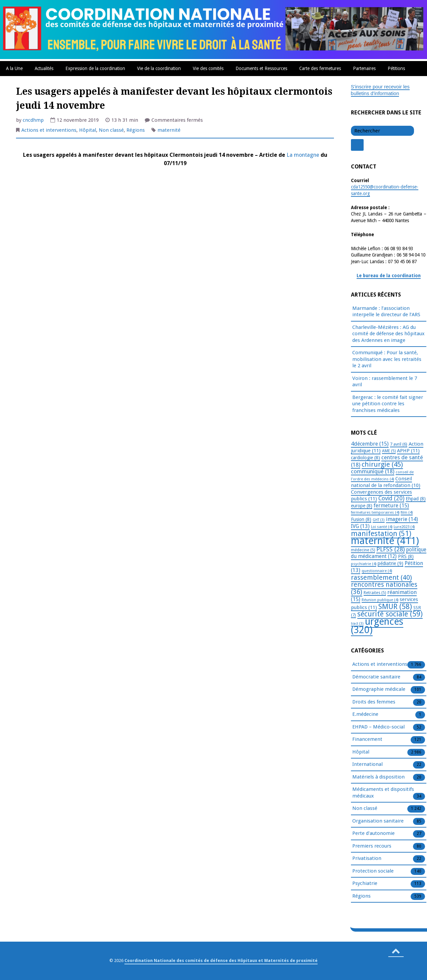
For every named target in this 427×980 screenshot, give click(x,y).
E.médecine (365, 714)
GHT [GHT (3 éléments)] (379, 520)
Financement (367, 740)
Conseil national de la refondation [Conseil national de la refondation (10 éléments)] (386, 482)
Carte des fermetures (320, 68)
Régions (136, 130)
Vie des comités (208, 68)
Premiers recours (372, 846)
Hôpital (88, 130)
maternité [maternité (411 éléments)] (385, 541)
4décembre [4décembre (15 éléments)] (370, 444)
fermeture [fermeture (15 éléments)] (391, 506)
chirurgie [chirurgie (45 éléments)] (382, 464)
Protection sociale (373, 871)
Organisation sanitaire (378, 821)
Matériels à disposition (378, 777)
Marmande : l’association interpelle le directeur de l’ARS (386, 312)
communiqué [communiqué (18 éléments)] (373, 471)
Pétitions (396, 68)
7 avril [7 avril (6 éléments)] (399, 444)
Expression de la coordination (95, 68)
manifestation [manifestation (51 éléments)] (381, 534)
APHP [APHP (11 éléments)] (408, 451)
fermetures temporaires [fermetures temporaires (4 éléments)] (375, 512)
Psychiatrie (365, 884)
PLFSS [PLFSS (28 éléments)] (390, 549)
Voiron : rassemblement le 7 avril (385, 382)
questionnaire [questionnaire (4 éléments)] (377, 571)
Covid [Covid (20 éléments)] (391, 498)
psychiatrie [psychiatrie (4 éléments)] (364, 564)
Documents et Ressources (261, 68)
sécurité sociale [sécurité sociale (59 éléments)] (390, 614)
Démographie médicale (379, 689)
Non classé (111, 130)
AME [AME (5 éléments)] (389, 451)
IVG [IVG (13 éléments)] (360, 526)
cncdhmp (33, 120)
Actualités (44, 68)
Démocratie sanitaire (376, 677)
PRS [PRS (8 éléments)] (406, 556)
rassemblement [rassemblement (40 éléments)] (381, 577)
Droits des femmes (374, 702)
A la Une (14, 68)
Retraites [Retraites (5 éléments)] (375, 593)
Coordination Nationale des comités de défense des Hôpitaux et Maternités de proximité (221, 960)
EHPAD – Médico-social (378, 727)
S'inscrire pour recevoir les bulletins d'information (380, 90)
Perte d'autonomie (373, 834)
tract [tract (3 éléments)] (357, 624)
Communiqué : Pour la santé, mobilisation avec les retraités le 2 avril (387, 359)
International (367, 765)
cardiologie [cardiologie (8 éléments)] (365, 458)
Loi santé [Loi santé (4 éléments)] (382, 527)
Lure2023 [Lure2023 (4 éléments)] (404, 527)
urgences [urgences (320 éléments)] (377, 626)
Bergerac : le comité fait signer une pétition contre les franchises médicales (388, 404)
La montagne (304, 155)
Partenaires (364, 68)
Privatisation (367, 859)
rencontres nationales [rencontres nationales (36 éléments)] (384, 588)
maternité (169, 130)
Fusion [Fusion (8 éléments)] (361, 519)
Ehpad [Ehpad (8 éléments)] (416, 499)
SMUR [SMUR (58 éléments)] (395, 607)
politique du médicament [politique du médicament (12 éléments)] (389, 553)
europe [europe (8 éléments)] (362, 506)
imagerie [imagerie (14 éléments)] (402, 519)
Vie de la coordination (159, 68)
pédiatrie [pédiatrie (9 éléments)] (390, 563)
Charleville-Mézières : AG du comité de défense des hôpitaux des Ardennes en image (388, 334)
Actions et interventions (49, 130)
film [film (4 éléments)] (407, 512)
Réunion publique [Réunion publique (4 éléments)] (380, 600)
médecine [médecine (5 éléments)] (363, 550)
